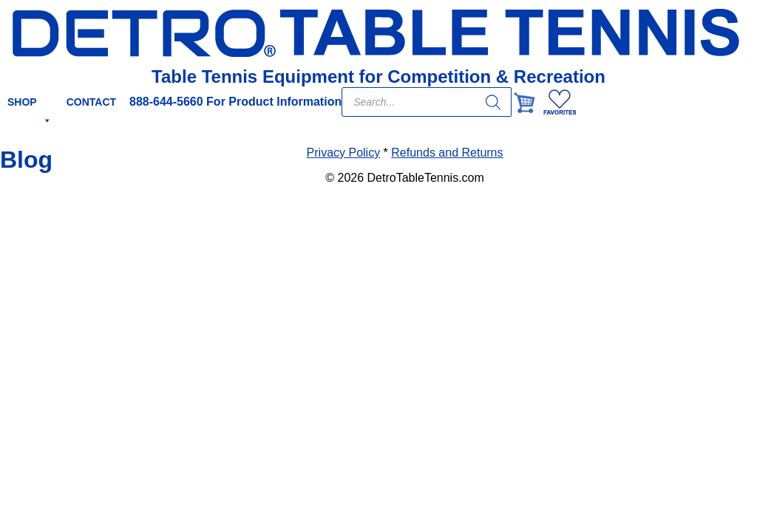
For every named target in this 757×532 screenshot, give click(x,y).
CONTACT (91, 102)
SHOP (30, 106)
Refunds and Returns (447, 153)
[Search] (493, 102)
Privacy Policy (344, 153)
